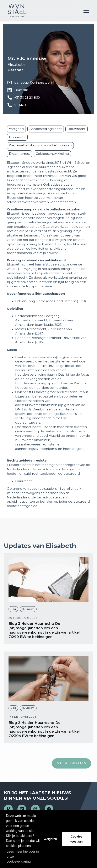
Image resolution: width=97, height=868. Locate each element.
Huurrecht (17, 137)
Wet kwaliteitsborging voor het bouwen (40, 145)
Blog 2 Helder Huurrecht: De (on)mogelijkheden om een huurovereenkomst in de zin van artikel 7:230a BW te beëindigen (44, 729)
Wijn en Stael (17, 11)
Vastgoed (16, 129)
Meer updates (72, 763)
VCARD (17, 105)
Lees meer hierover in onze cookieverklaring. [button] (23, 856)
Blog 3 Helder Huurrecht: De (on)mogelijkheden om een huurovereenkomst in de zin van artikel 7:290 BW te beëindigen (44, 630)
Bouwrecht (76, 129)
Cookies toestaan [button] (77, 839)
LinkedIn (18, 90)
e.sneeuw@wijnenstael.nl (31, 83)
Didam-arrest (19, 154)
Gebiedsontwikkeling (52, 154)
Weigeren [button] (50, 839)
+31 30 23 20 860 (24, 98)
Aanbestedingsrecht (46, 129)
